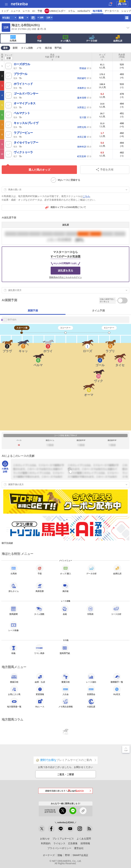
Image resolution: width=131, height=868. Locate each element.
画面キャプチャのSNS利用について (66, 207)
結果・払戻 (40, 678)
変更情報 (40, 690)
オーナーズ (49, 855)
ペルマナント (22, 113)
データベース (112, 11)
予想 (40, 11)
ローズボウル (22, 64)
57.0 (85, 68)
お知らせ (45, 839)
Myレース (40, 703)
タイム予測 (98, 311)
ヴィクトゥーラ (23, 152)
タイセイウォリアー (26, 143)
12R (48, 18)
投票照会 (91, 690)
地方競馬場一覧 (14, 703)
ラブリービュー (23, 133)
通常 (5, 48)
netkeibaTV (84, 11)
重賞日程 (65, 678)
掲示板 (48, 48)
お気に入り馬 (14, 690)
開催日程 (14, 678)
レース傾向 (91, 678)
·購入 (65, 39)
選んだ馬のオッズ (39, 170)
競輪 (122, 3)
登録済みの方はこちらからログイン (65, 277)
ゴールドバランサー (26, 94)
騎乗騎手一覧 (117, 678)
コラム (71, 11)
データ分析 (92, 39)
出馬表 (13, 38)
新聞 (15, 48)
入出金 (65, 690)
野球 (67, 855)
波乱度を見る (65, 270)
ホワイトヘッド (23, 84)
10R (41, 18)
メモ (39, 48)
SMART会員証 (80, 855)
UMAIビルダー (58, 11)
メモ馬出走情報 (65, 703)
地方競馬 (97, 11)
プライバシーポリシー (59, 848)
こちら (86, 196)
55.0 (84, 88)
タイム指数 (27, 48)
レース (26, 11)
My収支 (117, 690)
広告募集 (73, 843)
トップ (5, 11)
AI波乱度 (91, 703)
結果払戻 (118, 39)
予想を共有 (105, 170)
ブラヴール (20, 74)
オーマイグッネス (25, 103)
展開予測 (33, 311)
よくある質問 (84, 839)
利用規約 (46, 843)
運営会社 (79, 848)
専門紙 (58, 48)
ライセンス (59, 843)
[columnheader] (2, 57)
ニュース (16, 11)
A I (34, 11)
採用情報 (85, 843)
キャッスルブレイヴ (26, 123)
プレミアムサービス (63, 839)
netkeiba (19, 4)
